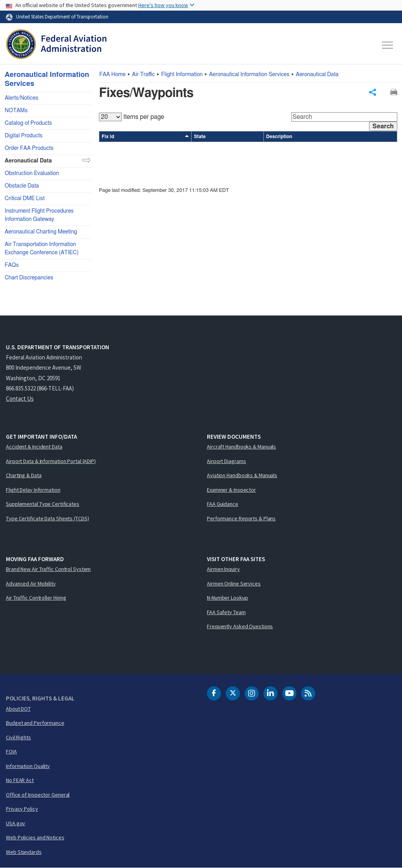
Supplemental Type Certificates (43, 504)
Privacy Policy (22, 809)
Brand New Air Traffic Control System (48, 569)
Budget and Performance (35, 723)
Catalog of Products (28, 123)
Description (279, 137)
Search (383, 127)
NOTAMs (16, 111)
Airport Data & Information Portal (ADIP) (51, 461)
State (200, 137)
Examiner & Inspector (231, 490)
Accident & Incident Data (34, 447)
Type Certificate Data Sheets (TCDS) (48, 518)
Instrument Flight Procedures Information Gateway (39, 215)
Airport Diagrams (226, 461)
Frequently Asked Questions (240, 626)
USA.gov (16, 823)
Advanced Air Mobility (31, 584)
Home (112, 75)
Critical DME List (25, 199)
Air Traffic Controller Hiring (36, 598)
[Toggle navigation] (388, 45)
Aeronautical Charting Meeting (41, 232)
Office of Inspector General (38, 795)
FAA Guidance (223, 504)
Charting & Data (24, 475)
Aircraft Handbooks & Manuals (241, 447)
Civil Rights (18, 737)
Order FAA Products (29, 148)
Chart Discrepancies (29, 278)
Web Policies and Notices (35, 837)
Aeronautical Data (317, 75)
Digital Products (24, 136)
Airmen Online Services (234, 584)
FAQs (12, 265)
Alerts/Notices (21, 98)
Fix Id (145, 137)
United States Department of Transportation (62, 16)
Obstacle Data (22, 186)
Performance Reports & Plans (241, 518)
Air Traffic (143, 75)
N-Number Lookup (227, 598)
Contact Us (20, 398)
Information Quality (28, 766)
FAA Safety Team (226, 612)
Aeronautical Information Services (249, 75)
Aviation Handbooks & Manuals (242, 475)
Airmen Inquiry (223, 569)
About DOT (18, 709)
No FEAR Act (20, 780)
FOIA (11, 751)
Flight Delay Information (33, 490)
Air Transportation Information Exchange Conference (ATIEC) (42, 249)
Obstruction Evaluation (32, 173)
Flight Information (182, 75)
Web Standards (24, 852)
